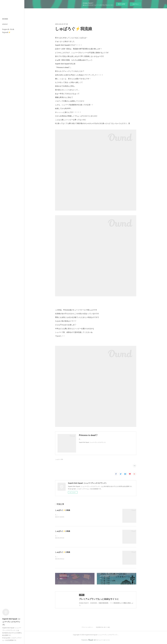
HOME (5, 19)
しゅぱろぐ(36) (59, 459)
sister (5, 24)
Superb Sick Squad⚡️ (8, 31)
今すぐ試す (122, 4)
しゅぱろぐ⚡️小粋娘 (63, 510)
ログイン (136, 4)
